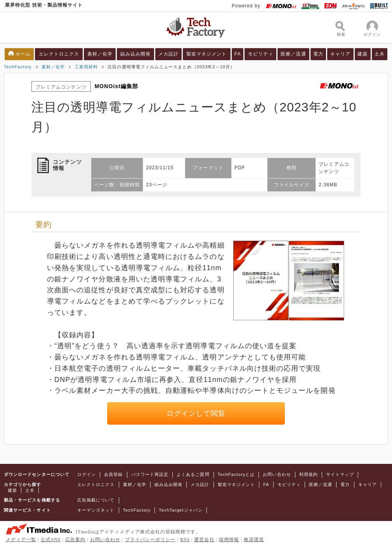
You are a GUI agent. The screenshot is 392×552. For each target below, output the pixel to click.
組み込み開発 (135, 54)
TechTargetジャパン (181, 510)
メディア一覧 (21, 540)
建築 (363, 54)
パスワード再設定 (150, 474)
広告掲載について (96, 500)
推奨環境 (254, 540)
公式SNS (51, 540)
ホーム (23, 54)
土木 (380, 54)
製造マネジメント (207, 54)
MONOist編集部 (117, 86)
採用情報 (229, 540)
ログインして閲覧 (196, 413)
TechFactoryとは (236, 474)
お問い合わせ (277, 474)
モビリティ (261, 54)
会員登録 (113, 474)
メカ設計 (168, 54)
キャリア (340, 54)
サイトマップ (340, 474)
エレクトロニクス (59, 54)
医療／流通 (293, 54)
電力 (318, 54)
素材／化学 (100, 54)
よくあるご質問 (193, 474)
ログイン (87, 474)
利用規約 (309, 474)
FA (238, 54)
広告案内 (75, 540)
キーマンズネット (96, 510)
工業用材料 (86, 67)
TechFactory (18, 67)
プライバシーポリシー (150, 540)
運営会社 (204, 540)
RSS (185, 540)
